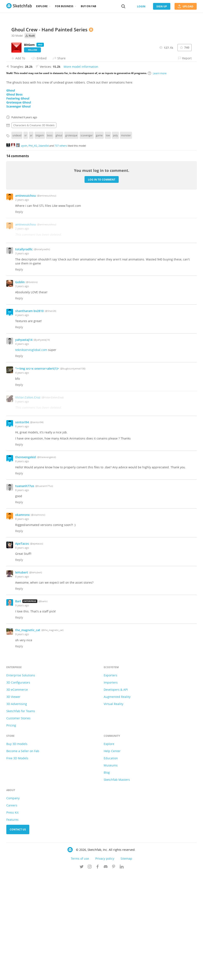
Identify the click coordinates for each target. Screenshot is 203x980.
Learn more (157, 179)
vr (26, 242)
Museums (111, 872)
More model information (81, 173)
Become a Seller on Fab (23, 857)
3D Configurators (18, 789)
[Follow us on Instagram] (90, 973)
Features (12, 926)
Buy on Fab (88, 6)
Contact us (18, 936)
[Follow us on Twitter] (82, 973)
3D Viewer (13, 803)
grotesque (71, 242)
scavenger (87, 242)
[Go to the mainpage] (19, 6)
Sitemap (126, 965)
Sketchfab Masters (117, 886)
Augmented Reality (117, 803)
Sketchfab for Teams (21, 817)
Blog (107, 879)
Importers (111, 789)
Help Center (112, 857)
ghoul (59, 242)
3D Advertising (17, 810)
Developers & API (116, 796)
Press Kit (12, 919)
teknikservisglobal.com (31, 456)
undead (17, 242)
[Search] (123, 6)
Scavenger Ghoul (18, 213)
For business (64, 6)
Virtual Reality (114, 810)
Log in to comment (102, 286)
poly (115, 242)
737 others (61, 252)
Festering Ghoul (18, 205)
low (108, 242)
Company (13, 905)
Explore (42, 6)
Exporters (110, 782)
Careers (12, 912)
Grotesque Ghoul (19, 209)
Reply (19, 318)
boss (50, 242)
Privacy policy (105, 965)
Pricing (11, 832)
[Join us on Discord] (106, 973)
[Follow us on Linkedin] (122, 973)
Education (111, 865)
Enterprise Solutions (21, 782)
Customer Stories (18, 825)
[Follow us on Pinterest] (114, 973)
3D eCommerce (17, 796)
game (99, 242)
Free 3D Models (17, 865)
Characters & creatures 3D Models (34, 232)
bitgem (40, 242)
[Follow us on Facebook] (98, 973)
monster (126, 242)
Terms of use (80, 965)
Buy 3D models (17, 850)
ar (31, 242)
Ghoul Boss (14, 201)
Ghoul (11, 197)
